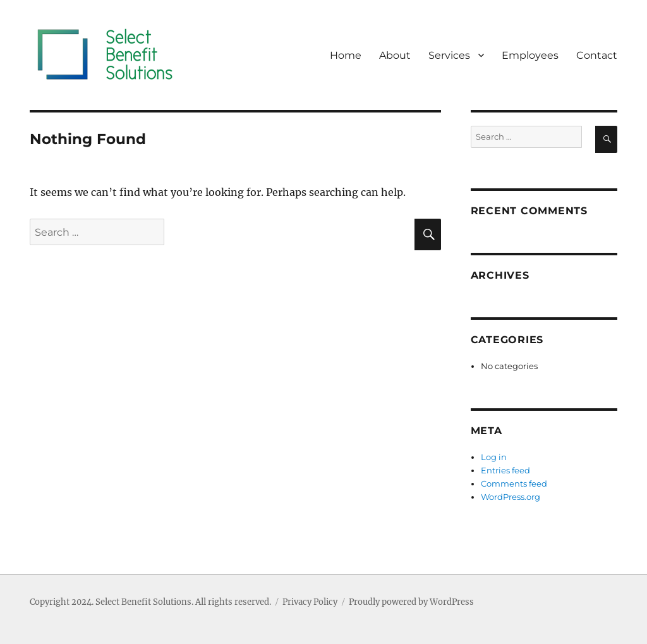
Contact (597, 55)
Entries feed (505, 470)
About (395, 55)
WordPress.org (511, 497)
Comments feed (514, 483)
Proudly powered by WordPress (411, 602)
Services (449, 55)
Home (346, 55)
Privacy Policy (310, 602)
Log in (494, 457)
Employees (530, 55)
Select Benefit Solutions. (144, 602)
